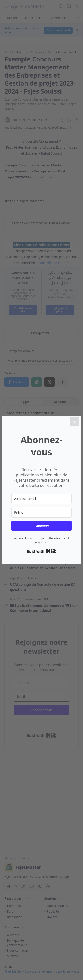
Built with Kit (41, 551)
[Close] (75, 422)
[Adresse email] (41, 499)
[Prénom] (41, 512)
